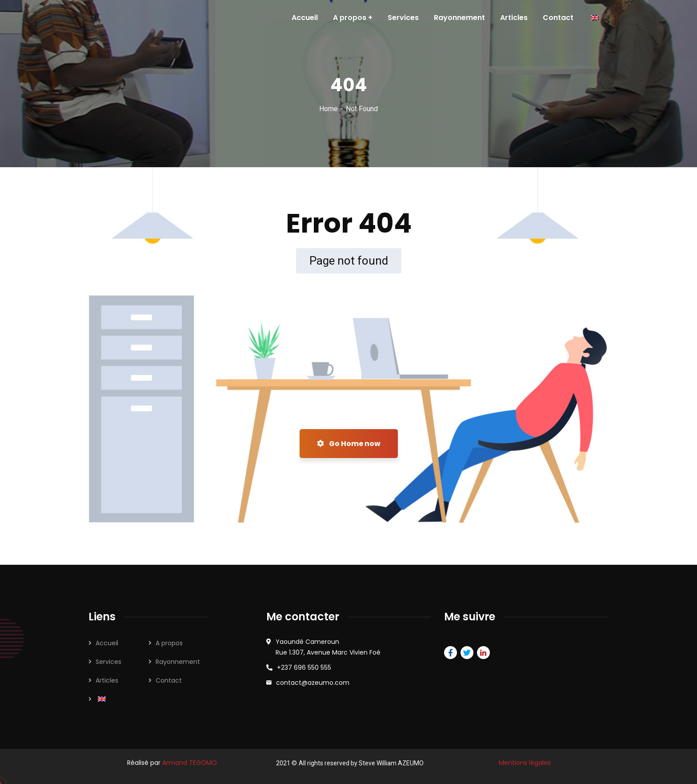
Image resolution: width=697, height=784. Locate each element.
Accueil (107, 643)
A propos (169, 643)
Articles (107, 680)
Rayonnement (178, 662)
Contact (169, 680)
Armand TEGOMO (190, 763)
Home (328, 109)
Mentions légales (525, 763)
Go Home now (349, 444)
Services (108, 662)
